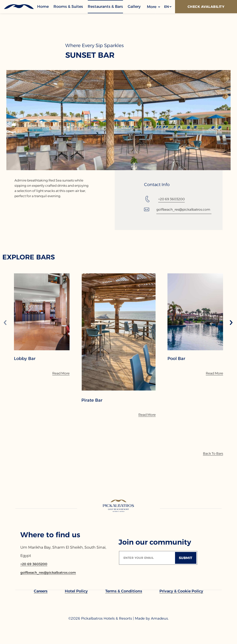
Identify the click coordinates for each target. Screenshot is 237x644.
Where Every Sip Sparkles (94, 45)
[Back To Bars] (213, 453)
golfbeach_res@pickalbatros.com (183, 209)
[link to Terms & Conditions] (124, 591)
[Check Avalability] (206, 7)
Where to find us (50, 535)
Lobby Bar (25, 359)
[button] (168, 7)
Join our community (155, 542)
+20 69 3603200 (171, 199)
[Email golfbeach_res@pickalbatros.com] (48, 573)
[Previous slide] (5, 323)
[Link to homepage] (119, 506)
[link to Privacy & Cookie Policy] (181, 591)
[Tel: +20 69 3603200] (164, 199)
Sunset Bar (90, 55)
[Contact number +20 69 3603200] (34, 564)
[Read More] (61, 373)
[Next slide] (231, 323)
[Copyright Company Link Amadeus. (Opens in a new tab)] (160, 619)
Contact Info (157, 185)
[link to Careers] (41, 591)
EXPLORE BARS (29, 257)
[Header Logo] (19, 7)
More (154, 7)
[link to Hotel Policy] (76, 591)
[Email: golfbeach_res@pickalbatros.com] (178, 209)
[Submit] (186, 558)
